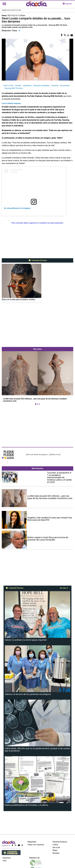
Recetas (56, 853)
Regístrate (32, 842)
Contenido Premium (37, 260)
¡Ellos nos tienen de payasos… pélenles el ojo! (43, 454)
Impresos (7, 858)
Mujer (55, 850)
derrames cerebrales (41, 86)
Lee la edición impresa (11, 103)
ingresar (67, 4)
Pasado (18, 86)
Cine (4, 861)
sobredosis (27, 86)
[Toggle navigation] (4, 4)
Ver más (64, 588)
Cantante (55, 86)
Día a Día (56, 847)
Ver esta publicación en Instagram (17, 208)
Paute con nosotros (36, 845)
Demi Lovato (8, 86)
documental (65, 86)
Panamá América (60, 842)
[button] (7, 379)
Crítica (55, 845)
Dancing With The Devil (14, 88)
